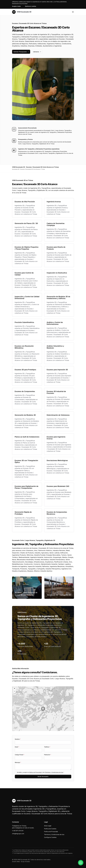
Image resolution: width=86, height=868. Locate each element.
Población (48, 755)
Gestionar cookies (31, 6)
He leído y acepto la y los (41, 772)
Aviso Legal (48, 826)
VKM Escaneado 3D (22, 12)
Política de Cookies (50, 829)
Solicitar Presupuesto (21, 52)
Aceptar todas (16, 6)
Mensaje (18, 762)
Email (17, 747)
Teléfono (47, 747)
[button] (43, 709)
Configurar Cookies (50, 837)
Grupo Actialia (25, 862)
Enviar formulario (43, 776)
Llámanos (37, 52)
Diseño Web (16, 862)
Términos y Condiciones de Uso (54, 772)
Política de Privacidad (35, 772)
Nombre (18, 739)
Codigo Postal (20, 755)
